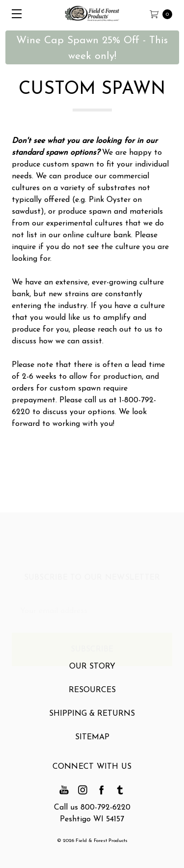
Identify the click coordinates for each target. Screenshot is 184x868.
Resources (92, 696)
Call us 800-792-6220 (92, 808)
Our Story (92, 672)
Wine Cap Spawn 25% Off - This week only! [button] (92, 48)
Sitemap (92, 743)
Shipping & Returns (92, 719)
